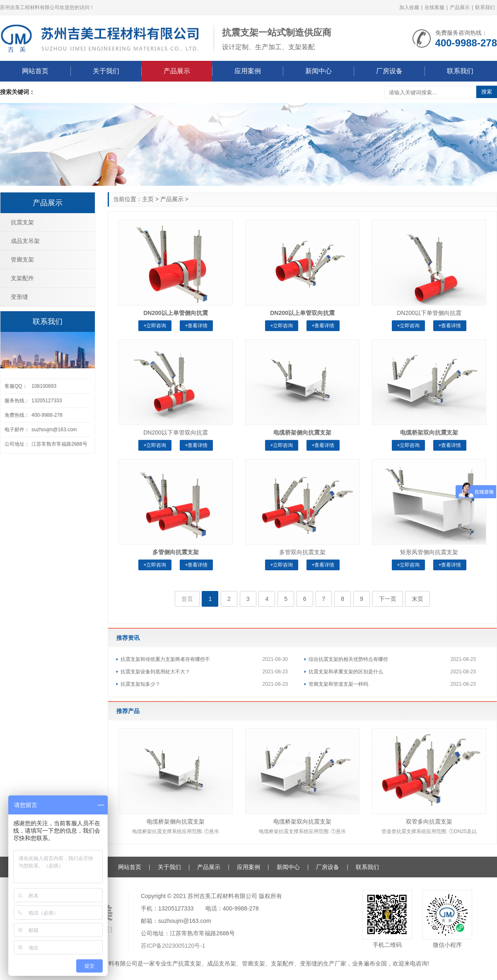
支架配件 (22, 278)
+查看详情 (196, 326)
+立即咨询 (155, 326)
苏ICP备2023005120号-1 (173, 946)
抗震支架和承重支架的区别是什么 (346, 672)
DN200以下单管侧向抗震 (429, 313)
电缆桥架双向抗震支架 (302, 821)
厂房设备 (389, 71)
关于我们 (106, 71)
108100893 (44, 386)
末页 (417, 599)
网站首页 (35, 71)
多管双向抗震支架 (302, 552)
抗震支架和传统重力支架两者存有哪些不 (165, 659)
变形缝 (19, 297)
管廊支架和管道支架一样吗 (338, 684)
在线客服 (434, 7)
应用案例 (248, 71)
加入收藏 (409, 7)
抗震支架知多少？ (140, 684)
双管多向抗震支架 (429, 821)
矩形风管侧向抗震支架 (429, 552)
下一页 (388, 599)
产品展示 (460, 7)
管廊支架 (22, 259)
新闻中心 (318, 71)
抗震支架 (22, 222)
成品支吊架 (25, 241)
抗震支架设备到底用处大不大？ (155, 672)
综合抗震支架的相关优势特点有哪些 (348, 659)
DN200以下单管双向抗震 (176, 432)
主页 (148, 199)
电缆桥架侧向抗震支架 (176, 821)
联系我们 (485, 7)
